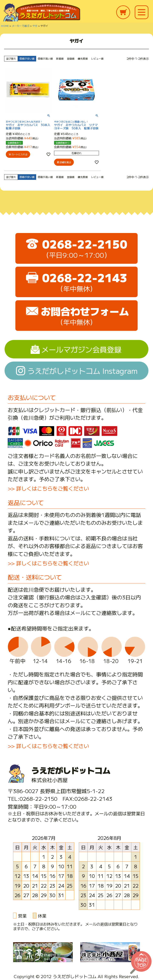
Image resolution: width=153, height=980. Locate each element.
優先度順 (83, 58)
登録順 (71, 58)
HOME (5, 26)
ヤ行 (35, 26)
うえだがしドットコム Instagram (83, 371)
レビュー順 (97, 58)
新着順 (60, 58)
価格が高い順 (45, 58)
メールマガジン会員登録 (81, 349)
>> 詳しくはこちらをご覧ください (48, 488)
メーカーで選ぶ (21, 26)
